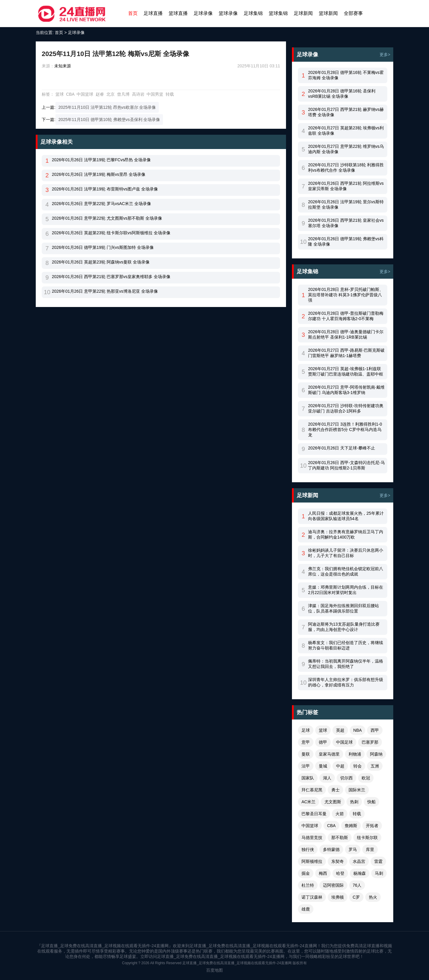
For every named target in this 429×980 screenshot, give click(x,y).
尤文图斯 (333, 802)
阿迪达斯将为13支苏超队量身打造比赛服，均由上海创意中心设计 (344, 627)
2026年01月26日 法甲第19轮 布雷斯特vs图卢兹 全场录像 (105, 189)
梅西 (323, 873)
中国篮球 (85, 94)
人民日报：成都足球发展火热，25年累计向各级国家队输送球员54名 (346, 516)
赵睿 (100, 94)
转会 (357, 766)
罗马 (353, 849)
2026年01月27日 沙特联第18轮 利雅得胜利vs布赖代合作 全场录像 (346, 168)
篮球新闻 (328, 13)
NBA (358, 730)
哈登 (340, 873)
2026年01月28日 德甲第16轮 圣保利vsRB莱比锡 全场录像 (342, 94)
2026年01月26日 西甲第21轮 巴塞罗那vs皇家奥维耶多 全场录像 (111, 277)
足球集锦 (253, 13)
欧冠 (366, 778)
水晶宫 (359, 861)
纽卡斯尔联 (367, 838)
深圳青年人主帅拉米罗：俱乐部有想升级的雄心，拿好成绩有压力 (346, 682)
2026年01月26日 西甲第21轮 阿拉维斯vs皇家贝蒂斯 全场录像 (346, 186)
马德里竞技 (312, 838)
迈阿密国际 (333, 885)
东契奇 (338, 861)
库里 (370, 849)
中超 (340, 766)
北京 (111, 94)
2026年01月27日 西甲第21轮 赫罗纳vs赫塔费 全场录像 (346, 112)
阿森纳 (376, 754)
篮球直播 (178, 13)
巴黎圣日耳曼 (314, 814)
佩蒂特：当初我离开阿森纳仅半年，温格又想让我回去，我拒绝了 (346, 664)
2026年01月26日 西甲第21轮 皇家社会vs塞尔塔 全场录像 (346, 223)
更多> (385, 55)
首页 (133, 13)
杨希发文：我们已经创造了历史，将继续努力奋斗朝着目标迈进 (346, 645)
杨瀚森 (360, 873)
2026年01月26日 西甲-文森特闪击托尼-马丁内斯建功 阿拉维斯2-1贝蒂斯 (346, 465)
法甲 (306, 766)
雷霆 (378, 861)
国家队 (308, 778)
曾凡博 (123, 94)
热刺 (354, 802)
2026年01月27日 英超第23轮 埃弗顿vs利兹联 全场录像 (346, 131)
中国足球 (344, 742)
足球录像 (203, 13)
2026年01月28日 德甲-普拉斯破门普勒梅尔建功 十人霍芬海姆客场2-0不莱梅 (346, 316)
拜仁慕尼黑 (312, 790)
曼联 (306, 754)
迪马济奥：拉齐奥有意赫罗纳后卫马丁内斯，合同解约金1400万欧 (346, 534)
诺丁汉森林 (312, 897)
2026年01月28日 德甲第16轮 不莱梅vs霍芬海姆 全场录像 (346, 75)
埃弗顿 (338, 897)
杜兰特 (308, 885)
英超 (340, 730)
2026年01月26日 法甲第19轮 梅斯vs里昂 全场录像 (99, 174)
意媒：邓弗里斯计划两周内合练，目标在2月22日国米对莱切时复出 (346, 590)
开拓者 (372, 826)
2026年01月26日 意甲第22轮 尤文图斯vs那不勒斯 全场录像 (107, 218)
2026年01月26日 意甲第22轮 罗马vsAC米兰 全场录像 (101, 204)
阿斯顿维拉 (312, 861)
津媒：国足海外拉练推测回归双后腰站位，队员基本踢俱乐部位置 (343, 608)
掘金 (306, 873)
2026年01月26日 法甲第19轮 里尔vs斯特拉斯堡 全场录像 (346, 204)
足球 (306, 730)
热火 (373, 897)
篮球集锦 (278, 13)
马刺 (379, 873)
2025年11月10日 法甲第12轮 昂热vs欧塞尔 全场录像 (107, 107)
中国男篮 (155, 94)
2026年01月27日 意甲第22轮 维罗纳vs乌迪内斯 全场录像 (346, 149)
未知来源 (63, 66)
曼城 (323, 766)
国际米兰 (357, 790)
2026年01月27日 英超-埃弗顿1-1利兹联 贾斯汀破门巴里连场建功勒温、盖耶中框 (346, 371)
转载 (170, 94)
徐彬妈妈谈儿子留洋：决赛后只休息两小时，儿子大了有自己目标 (346, 553)
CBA (70, 94)
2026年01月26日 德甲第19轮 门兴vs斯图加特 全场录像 (103, 247)
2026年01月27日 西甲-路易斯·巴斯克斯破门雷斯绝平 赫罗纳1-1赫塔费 (346, 353)
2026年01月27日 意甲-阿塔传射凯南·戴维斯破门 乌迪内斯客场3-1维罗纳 (346, 390)
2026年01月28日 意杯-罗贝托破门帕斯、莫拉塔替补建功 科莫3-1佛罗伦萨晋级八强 (346, 295)
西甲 (375, 730)
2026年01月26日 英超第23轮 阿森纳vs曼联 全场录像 (101, 262)
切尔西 (346, 778)
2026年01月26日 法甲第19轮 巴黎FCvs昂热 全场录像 (101, 160)
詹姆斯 (351, 826)
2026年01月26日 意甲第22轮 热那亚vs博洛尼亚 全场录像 (105, 291)
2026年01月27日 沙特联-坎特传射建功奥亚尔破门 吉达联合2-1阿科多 (346, 408)
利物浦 (355, 754)
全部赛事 (353, 13)
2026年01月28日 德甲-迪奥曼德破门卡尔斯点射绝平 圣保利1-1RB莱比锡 (346, 334)
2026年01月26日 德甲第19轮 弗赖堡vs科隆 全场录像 (346, 241)
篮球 (60, 94)
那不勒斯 (340, 838)
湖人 (327, 778)
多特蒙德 (331, 849)
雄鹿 (306, 909)
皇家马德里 (329, 754)
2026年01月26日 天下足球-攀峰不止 (342, 448)
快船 (372, 802)
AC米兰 (308, 802)
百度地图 (214, 970)
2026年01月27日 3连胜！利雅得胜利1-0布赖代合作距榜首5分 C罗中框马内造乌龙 (345, 429)
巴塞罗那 (370, 742)
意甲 (306, 742)
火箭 (340, 814)
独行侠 (308, 849)
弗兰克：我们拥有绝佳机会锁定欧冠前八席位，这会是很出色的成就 (346, 571)
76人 (357, 885)
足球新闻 (303, 13)
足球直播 (153, 13)
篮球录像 (228, 13)
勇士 (335, 790)
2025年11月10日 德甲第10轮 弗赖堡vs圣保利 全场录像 (109, 120)
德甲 (323, 742)
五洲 (375, 766)
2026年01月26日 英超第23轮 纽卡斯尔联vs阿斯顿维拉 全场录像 (111, 233)
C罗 (356, 897)
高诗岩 (138, 94)
